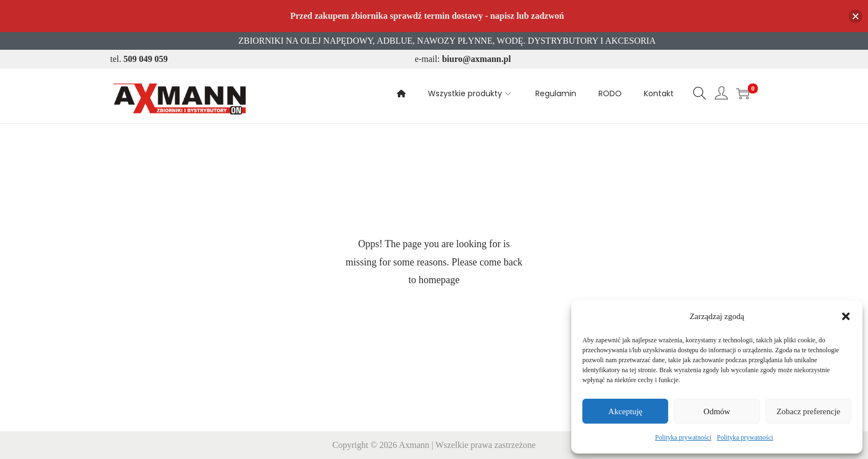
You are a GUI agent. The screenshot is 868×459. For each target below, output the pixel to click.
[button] (846, 316)
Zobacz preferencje (808, 411)
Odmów (717, 411)
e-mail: (463, 59)
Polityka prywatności (683, 437)
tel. (139, 59)
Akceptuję (626, 411)
